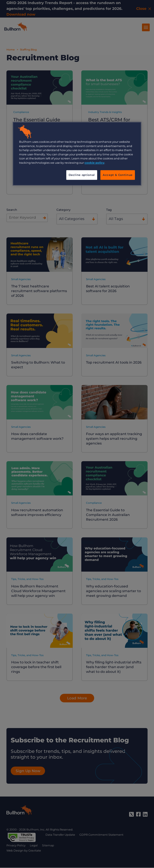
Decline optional (82, 175)
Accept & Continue (118, 175)
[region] (77, 154)
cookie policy (94, 163)
